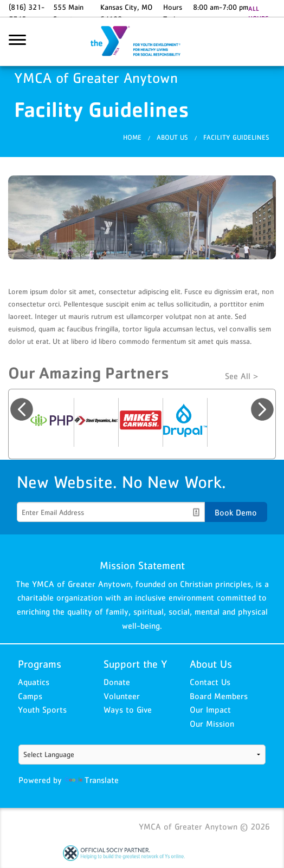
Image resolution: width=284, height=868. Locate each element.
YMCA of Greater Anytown (142, 42)
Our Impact (210, 709)
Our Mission (212, 723)
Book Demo (236, 512)
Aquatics (34, 682)
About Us (172, 137)
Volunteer (122, 696)
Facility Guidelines (236, 137)
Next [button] (262, 409)
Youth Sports (42, 709)
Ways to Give (128, 709)
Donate (117, 682)
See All (238, 376)
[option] (52, 422)
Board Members (219, 696)
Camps (30, 696)
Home (132, 137)
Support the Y (135, 664)
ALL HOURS (258, 14)
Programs (40, 664)
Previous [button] (22, 409)
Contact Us (210, 682)
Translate (92, 780)
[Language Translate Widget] (142, 755)
